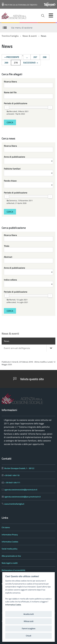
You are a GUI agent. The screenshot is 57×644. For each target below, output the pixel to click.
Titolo (7, 246)
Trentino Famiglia (10, 36)
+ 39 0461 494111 (12, 482)
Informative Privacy (10, 535)
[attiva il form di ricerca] (43, 16)
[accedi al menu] (51, 15)
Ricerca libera (10, 82)
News (7, 341)
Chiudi (29, 636)
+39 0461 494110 (12, 475)
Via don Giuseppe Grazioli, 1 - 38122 (19, 468)
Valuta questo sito (29, 379)
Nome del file (10, 92)
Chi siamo (6, 527)
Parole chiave (10, 181)
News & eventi (30, 36)
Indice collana (10, 280)
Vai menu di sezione (22, 27)
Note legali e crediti (10, 563)
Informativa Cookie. (13, 605)
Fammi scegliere (29, 628)
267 (35, 57)
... (27, 57)
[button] (51, 348)
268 (45, 57)
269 (6, 63)
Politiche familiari (12, 169)
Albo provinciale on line (11, 556)
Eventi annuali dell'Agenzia (30, 348)
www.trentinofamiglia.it (14, 504)
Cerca (10, 122)
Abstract (8, 257)
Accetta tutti (29, 614)
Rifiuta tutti (29, 621)
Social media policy (10, 549)
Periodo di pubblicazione (16, 103)
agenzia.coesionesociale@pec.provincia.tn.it (23, 497)
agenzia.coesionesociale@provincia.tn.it (21, 490)
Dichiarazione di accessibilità (13, 570)
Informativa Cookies (10, 542)
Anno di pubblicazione (14, 157)
